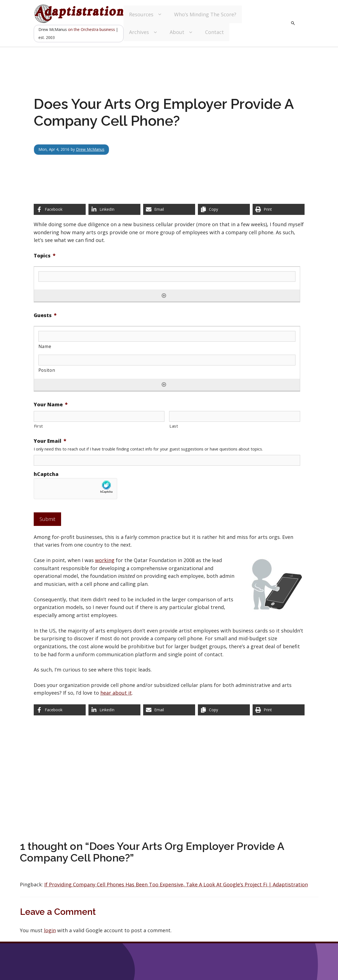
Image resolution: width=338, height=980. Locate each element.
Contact (214, 32)
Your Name (51, 405)
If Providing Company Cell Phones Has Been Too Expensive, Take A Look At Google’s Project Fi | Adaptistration (176, 884)
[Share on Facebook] (60, 209)
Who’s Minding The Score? (205, 14)
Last (174, 426)
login (50, 930)
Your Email (50, 441)
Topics (45, 256)
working (105, 560)
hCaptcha (46, 474)
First (39, 426)
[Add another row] (164, 296)
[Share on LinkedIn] (114, 209)
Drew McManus (90, 149)
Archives (144, 32)
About (182, 32)
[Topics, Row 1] (167, 277)
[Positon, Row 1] (167, 360)
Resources (146, 15)
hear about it (116, 693)
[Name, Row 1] (167, 336)
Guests (45, 315)
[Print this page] (279, 209)
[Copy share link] (224, 209)
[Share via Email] (169, 209)
